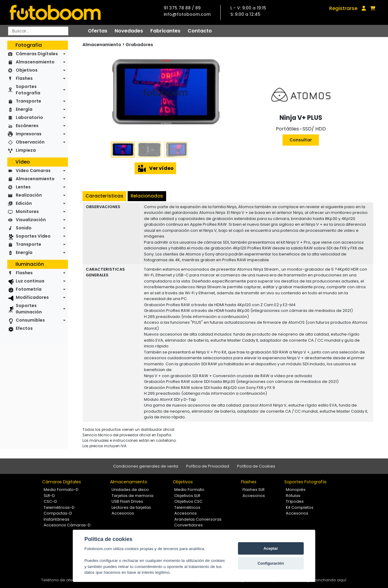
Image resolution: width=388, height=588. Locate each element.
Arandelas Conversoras (198, 519)
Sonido (24, 228)
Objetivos (27, 70)
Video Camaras (33, 171)
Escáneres (27, 126)
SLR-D (49, 496)
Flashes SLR (254, 490)
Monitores (27, 211)
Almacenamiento (35, 62)
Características (104, 196)
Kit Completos (300, 507)
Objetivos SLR (187, 496)
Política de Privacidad (208, 466)
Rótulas (293, 496)
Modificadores (32, 297)
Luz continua (30, 281)
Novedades (129, 31)
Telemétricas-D (59, 507)
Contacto (200, 31)
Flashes (24, 78)
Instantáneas (57, 519)
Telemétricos (187, 507)
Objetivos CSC (188, 501)
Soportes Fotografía (28, 90)
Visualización (31, 220)
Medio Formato (189, 490)
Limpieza (26, 150)
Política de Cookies (256, 466)
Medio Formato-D (61, 490)
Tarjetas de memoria (132, 496)
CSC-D (50, 501)
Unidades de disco (130, 490)
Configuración (271, 563)
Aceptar (271, 548)
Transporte (28, 101)
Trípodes (295, 501)
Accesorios (123, 513)
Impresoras (29, 134)
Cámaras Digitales (37, 54)
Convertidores (189, 525)
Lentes (23, 187)
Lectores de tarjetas (131, 507)
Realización (29, 195)
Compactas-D (58, 513)
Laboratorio (29, 117)
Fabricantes (165, 31)
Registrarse (343, 8)
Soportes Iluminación (29, 309)
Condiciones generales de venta (146, 466)
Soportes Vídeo (33, 236)
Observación (30, 142)
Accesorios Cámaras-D (67, 525)
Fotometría (29, 289)
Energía (24, 109)
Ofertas (98, 31)
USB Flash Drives (127, 501)
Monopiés (296, 490)
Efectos (24, 328)
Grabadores (139, 45)
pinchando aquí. (331, 580)
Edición (24, 203)
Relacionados (147, 196)
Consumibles (30, 320)
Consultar (301, 140)
